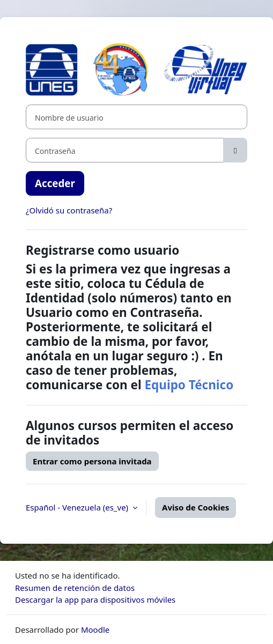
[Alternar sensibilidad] (235, 150)
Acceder (55, 183)
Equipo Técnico (189, 385)
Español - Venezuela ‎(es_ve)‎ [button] (78, 507)
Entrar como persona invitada (92, 461)
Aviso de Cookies (195, 507)
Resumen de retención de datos (75, 588)
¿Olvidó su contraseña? (69, 210)
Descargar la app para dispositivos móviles (95, 599)
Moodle (95, 630)
